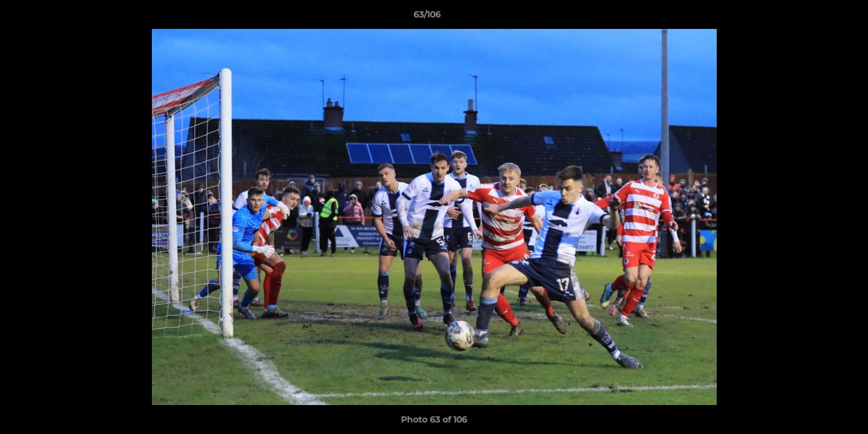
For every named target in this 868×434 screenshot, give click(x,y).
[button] (817, 17)
